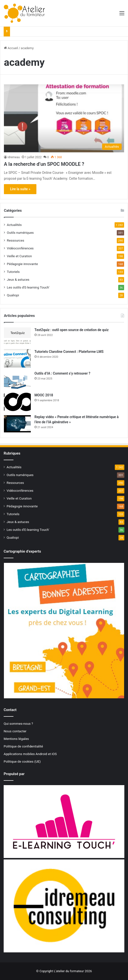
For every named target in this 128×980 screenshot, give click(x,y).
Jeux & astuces (18, 279)
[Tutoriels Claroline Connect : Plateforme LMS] (17, 358)
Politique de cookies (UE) (22, 761)
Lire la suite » (20, 189)
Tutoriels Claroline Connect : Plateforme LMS (69, 352)
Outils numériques (20, 233)
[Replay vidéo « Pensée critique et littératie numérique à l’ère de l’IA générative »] (17, 424)
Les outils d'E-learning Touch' (28, 287)
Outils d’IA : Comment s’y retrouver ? (62, 373)
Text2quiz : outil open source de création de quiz (72, 330)
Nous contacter (15, 731)
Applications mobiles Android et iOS (30, 754)
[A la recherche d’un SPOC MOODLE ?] (64, 118)
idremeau (14, 157)
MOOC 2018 (44, 395)
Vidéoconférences (20, 248)
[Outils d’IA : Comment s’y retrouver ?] (17, 380)
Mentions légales (16, 739)
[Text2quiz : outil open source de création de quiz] (17, 337)
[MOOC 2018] (17, 402)
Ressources (16, 240)
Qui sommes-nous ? (18, 724)
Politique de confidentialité (23, 746)
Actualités (14, 225)
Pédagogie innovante (22, 264)
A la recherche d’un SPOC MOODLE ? (44, 164)
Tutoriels (13, 272)
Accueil (11, 48)
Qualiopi (13, 295)
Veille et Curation (19, 256)
